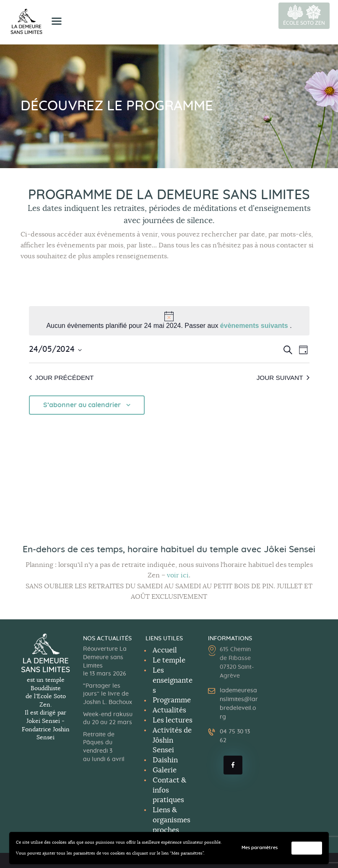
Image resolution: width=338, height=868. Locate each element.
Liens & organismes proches (172, 820)
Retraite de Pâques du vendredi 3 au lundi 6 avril (104, 747)
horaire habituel (161, 550)
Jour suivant (282, 378)
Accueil (165, 650)
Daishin (165, 760)
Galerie (165, 770)
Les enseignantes (173, 680)
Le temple (169, 660)
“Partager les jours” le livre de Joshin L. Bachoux (108, 694)
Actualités (169, 710)
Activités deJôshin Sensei (172, 740)
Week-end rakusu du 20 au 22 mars (108, 719)
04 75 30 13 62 (235, 736)
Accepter (309, 848)
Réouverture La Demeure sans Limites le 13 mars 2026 (105, 661)
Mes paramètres (265, 848)
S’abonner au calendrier (82, 405)
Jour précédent (63, 378)
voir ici (178, 575)
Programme (172, 700)
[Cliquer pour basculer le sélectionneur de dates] (55, 350)
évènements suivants (255, 326)
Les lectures (173, 720)
